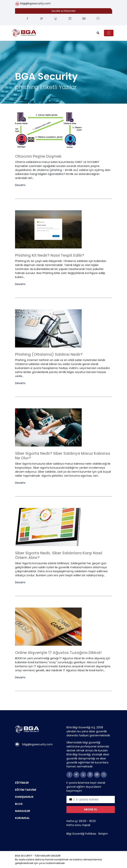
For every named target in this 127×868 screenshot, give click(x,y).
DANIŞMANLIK (24, 797)
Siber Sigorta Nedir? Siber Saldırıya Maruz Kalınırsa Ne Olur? (63, 456)
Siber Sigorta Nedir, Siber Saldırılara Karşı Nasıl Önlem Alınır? (59, 555)
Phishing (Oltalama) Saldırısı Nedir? (49, 354)
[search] (98, 33)
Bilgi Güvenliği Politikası (81, 834)
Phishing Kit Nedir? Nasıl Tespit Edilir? (50, 255)
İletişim (103, 834)
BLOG (19, 804)
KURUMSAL (22, 818)
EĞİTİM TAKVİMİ (26, 790)
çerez (42, 863)
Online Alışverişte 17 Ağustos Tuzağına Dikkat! (58, 653)
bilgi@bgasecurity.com (35, 3)
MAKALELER (23, 811)
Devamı (20, 185)
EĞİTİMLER (22, 783)
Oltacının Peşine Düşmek (38, 156)
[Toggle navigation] (109, 33)
